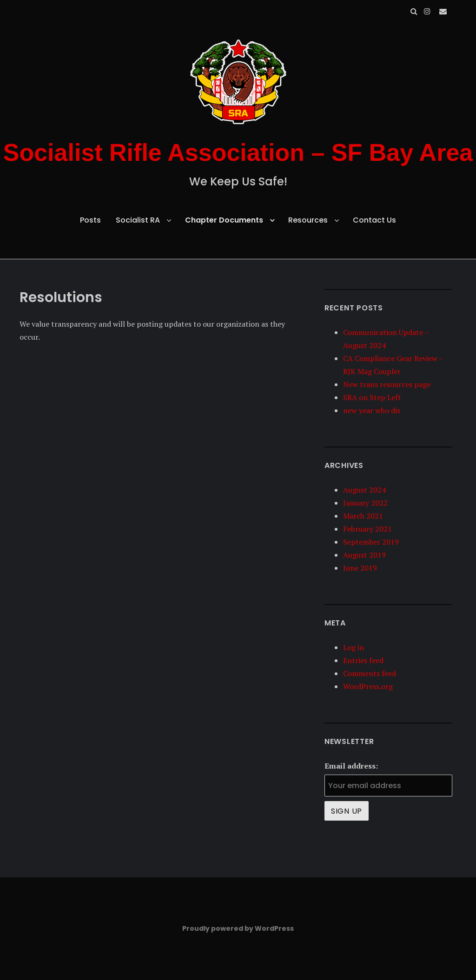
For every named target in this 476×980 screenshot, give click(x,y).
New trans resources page (387, 384)
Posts (90, 220)
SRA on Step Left (372, 397)
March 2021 (363, 516)
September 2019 (371, 542)
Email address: (351, 766)
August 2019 (364, 555)
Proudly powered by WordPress (238, 928)
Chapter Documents (224, 220)
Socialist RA (138, 220)
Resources (308, 220)
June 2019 (360, 568)
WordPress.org (368, 686)
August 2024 (364, 490)
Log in (354, 647)
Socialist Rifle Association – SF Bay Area (238, 152)
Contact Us (374, 220)
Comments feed (370, 673)
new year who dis (372, 410)
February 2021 (367, 529)
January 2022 (365, 503)
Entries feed (363, 660)
